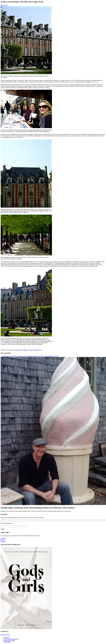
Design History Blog (9, 640)
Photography (7, 642)
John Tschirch (37, 350)
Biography (7, 637)
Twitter (3, 540)
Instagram (3, 541)
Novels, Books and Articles (11, 639)
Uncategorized (18, 350)
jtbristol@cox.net (5, 635)
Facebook (3, 538)
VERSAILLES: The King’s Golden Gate (12, 356)
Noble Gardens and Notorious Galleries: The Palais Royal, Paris (42, 356)
